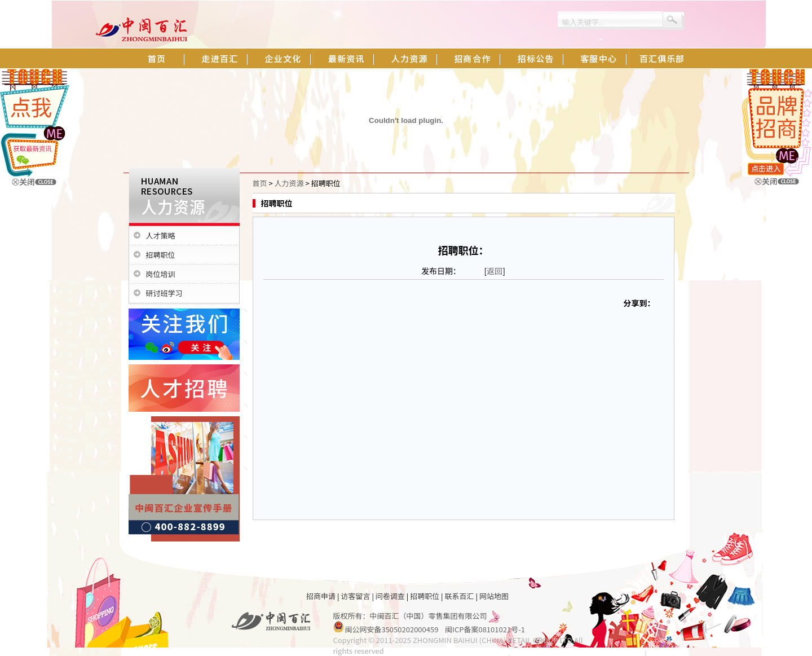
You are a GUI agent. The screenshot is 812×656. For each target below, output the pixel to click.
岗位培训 (161, 274)
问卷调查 (390, 596)
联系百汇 (460, 596)
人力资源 (289, 183)
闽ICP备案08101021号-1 (485, 629)
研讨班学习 (164, 293)
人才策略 (161, 235)
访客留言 (355, 596)
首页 (260, 183)
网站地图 (494, 596)
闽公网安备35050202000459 (391, 629)
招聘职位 (161, 255)
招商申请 (321, 596)
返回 (495, 271)
